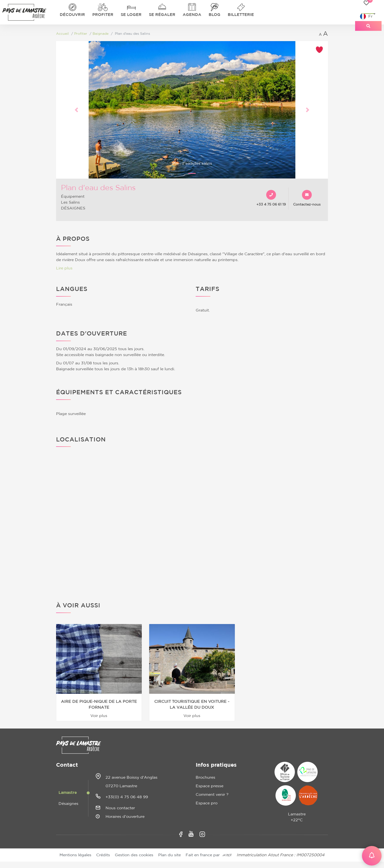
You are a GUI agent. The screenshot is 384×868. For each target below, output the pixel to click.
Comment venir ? (212, 795)
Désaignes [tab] (68, 804)
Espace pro (207, 803)
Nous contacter (120, 808)
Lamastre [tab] (68, 793)
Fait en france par (209, 855)
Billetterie (241, 15)
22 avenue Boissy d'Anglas (132, 777)
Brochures (205, 777)
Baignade (101, 34)
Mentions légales (75, 855)
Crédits (103, 855)
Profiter (103, 15)
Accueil (62, 34)
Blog (215, 15)
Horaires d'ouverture (125, 817)
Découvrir (72, 15)
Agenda (192, 15)
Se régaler (162, 15)
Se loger (131, 15)
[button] (77, 110)
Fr (366, 16)
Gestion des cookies (134, 855)
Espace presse (210, 786)
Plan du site (169, 855)
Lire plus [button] (64, 268)
